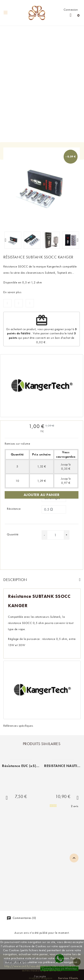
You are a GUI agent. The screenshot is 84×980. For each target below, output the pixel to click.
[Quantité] (56, 535)
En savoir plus (12, 292)
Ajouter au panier (42, 495)
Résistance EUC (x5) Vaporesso (29, 766)
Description (15, 580)
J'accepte (40, 976)
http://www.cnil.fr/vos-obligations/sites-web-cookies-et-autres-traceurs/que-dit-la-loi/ (42, 968)
